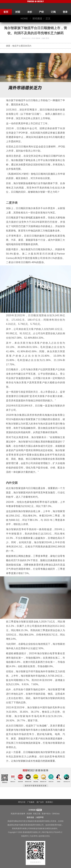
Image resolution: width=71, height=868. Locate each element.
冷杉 (30, 12)
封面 (18, 12)
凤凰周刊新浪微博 (18, 814)
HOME (24, 19)
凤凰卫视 (37, 814)
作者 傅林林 (36, 38)
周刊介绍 (22, 802)
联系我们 (49, 802)
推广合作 (40, 802)
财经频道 (37, 19)
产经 (41, 12)
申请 (39, 810)
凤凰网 (29, 814)
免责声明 (40, 817)
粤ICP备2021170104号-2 (52, 832)
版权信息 (30, 817)
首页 (6, 12)
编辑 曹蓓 (46, 38)
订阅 (53, 12)
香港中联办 (46, 814)
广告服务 (31, 802)
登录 (65, 12)
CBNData (56, 814)
